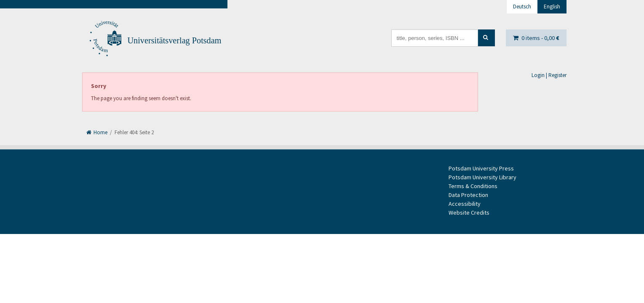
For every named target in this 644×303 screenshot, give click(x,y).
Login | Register (549, 75)
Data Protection (468, 195)
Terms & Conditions (473, 186)
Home (97, 132)
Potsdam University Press (481, 168)
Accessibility (465, 204)
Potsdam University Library (482, 177)
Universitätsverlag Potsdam (175, 40)
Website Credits (469, 213)
